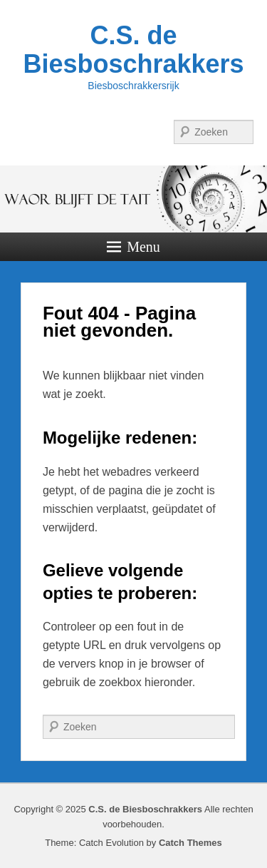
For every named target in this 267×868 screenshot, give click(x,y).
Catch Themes (190, 843)
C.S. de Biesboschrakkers (133, 50)
